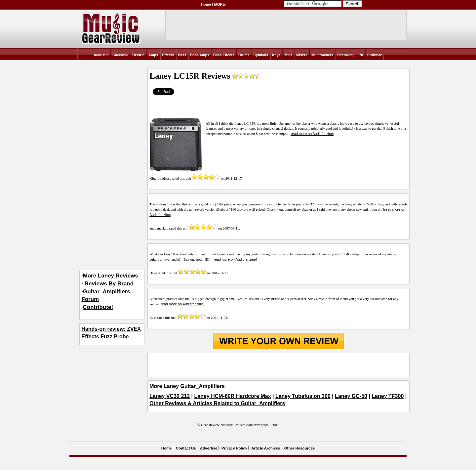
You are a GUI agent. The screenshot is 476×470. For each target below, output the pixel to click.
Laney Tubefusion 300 (303, 396)
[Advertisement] (278, 365)
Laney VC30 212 (170, 396)
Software (375, 55)
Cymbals (261, 55)
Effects (168, 55)
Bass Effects (224, 55)
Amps (153, 55)
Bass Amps (200, 55)
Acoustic (101, 55)
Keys (276, 55)
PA (361, 55)
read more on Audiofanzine (312, 134)
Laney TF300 (388, 396)
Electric (138, 55)
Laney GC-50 (351, 396)
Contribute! (98, 307)
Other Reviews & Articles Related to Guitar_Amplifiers (217, 403)
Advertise (209, 448)
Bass (182, 55)
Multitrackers (322, 55)
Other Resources (300, 448)
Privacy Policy (234, 448)
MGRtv (220, 4)
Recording (346, 55)
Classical (120, 55)
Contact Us (186, 448)
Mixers (302, 55)
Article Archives (266, 448)
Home (206, 4)
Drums (244, 55)
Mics (288, 55)
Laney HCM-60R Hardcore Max (232, 396)
